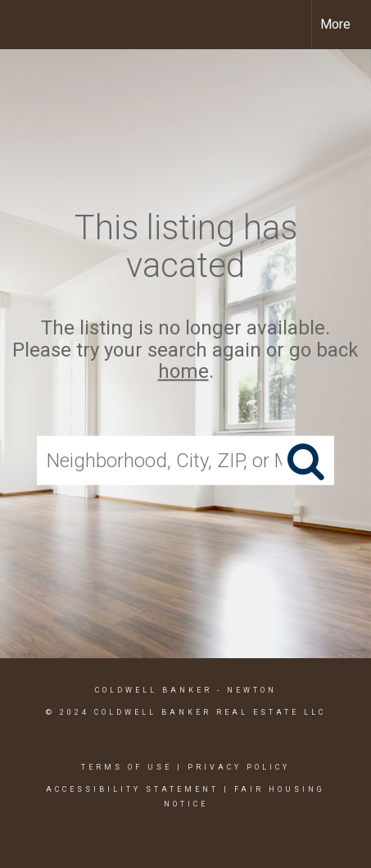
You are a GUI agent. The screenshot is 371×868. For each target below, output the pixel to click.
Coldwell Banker (154, 690)
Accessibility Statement (132, 789)
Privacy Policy (239, 767)
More (335, 24)
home (183, 371)
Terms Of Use (127, 767)
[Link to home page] (27, 25)
